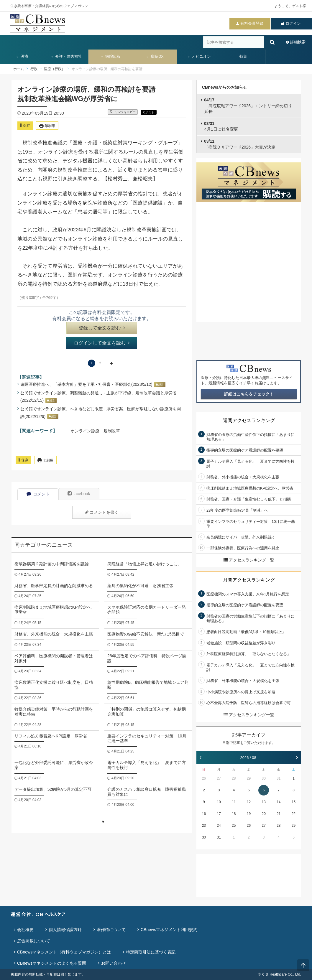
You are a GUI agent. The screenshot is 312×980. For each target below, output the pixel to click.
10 (219, 802)
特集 (243, 57)
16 (204, 814)
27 (219, 778)
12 (249, 802)
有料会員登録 (252, 23)
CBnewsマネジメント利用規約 (169, 930)
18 (234, 814)
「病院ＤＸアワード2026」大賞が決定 (240, 144)
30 (263, 778)
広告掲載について (34, 941)
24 (219, 826)
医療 (22, 57)
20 (263, 814)
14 (279, 802)
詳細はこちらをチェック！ (249, 394)
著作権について (111, 930)
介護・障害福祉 (66, 57)
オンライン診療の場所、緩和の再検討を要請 (107, 69)
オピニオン (199, 57)
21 (279, 814)
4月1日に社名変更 (221, 126)
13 (263, 802)
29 (249, 778)
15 (294, 802)
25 (234, 826)
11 (234, 802)
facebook (79, 494)
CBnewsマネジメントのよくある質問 (52, 963)
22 (294, 814)
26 (204, 778)
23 (204, 826)
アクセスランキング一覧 (249, 560)
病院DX (155, 57)
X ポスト (148, 112)
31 (279, 778)
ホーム (19, 69)
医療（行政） (55, 69)
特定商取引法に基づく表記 (151, 952)
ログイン (293, 23)
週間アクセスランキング (249, 420)
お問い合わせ (114, 963)
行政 (34, 69)
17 (219, 814)
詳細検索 (298, 42)
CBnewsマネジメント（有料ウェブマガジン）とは (64, 952)
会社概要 (25, 930)
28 (234, 778)
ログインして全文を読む (102, 343)
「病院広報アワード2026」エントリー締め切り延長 (248, 106)
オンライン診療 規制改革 (95, 431)
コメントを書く (102, 512)
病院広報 (111, 57)
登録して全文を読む (102, 328)
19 (249, 814)
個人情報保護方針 (65, 930)
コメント (38, 494)
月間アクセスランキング (249, 580)
